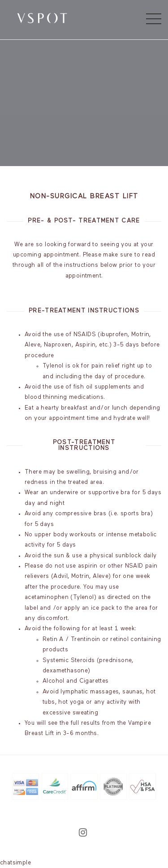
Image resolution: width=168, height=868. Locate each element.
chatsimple (15, 863)
